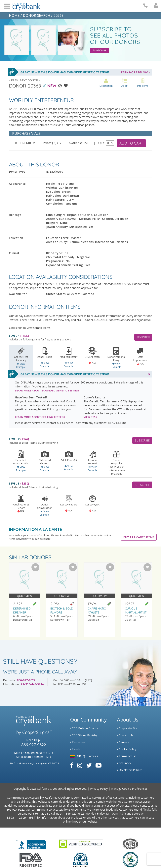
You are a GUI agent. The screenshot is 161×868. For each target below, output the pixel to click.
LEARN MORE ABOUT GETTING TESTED (40, 417)
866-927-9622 (26, 680)
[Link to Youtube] (99, 765)
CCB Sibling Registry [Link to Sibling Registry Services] (84, 735)
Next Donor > (30, 80)
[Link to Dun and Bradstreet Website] (81, 860)
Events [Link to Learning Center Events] (75, 749)
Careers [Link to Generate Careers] (123, 742)
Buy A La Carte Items (139, 537)
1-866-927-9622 (14, 810)
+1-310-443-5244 (32, 684)
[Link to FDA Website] (31, 860)
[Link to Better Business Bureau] (31, 843)
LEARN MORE (48, 391)
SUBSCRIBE (142, 440)
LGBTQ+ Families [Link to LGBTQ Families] (84, 756)
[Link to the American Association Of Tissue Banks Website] (130, 844)
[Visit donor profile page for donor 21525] (25, 600)
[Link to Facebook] (72, 765)
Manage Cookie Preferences (129, 789)
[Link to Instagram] (80, 765)
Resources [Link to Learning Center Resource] (78, 742)
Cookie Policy (127, 749)
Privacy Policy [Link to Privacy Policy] (99, 789)
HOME (14, 15)
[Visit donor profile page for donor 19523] (137, 600)
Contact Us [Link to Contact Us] (125, 735)
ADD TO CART (131, 143)
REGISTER (143, 337)
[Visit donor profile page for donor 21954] (62, 600)
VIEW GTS (90, 417)
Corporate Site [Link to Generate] (127, 728)
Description (106, 83)
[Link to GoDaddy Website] (81, 844)
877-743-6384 (117, 423)
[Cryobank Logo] (25, 5)
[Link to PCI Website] (130, 860)
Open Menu (7, 6)
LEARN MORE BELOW (135, 72)
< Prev (13, 80)
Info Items (143, 83)
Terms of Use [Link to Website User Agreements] (127, 756)
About (125, 83)
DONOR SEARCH (37, 15)
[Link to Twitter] (89, 765)
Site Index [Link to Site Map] (124, 763)
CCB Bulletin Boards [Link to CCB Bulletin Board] (84, 728)
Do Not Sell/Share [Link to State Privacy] (130, 770)
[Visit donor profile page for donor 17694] (99, 600)
